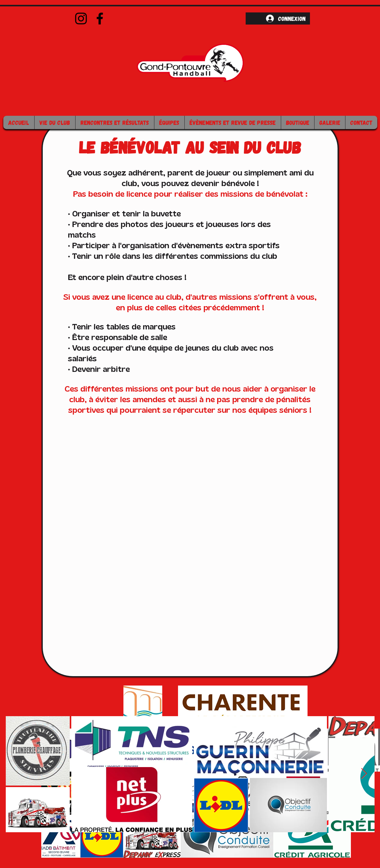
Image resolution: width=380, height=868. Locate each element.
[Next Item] (364, 774)
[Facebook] (100, 18)
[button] (55, 122)
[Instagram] (81, 18)
